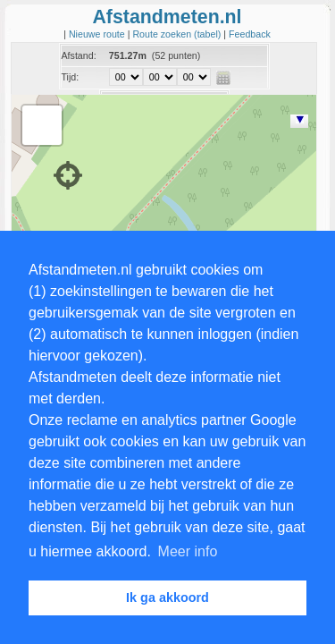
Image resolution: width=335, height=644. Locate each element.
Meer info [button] (188, 551)
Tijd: (71, 77)
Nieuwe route (98, 34)
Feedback (250, 34)
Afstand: (79, 55)
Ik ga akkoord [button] (167, 597)
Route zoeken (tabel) (178, 34)
